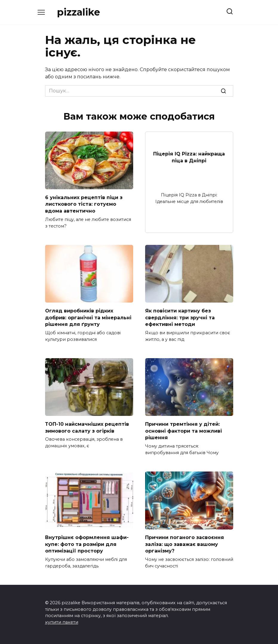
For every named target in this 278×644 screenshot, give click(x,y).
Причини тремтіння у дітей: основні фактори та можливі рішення (183, 430)
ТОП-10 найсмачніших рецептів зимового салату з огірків (87, 426)
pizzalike (79, 12)
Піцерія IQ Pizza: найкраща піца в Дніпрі (189, 157)
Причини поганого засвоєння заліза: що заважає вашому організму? (185, 543)
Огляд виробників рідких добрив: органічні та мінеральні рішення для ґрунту (88, 317)
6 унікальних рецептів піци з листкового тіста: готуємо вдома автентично (84, 204)
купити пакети (62, 621)
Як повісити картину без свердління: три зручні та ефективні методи (180, 317)
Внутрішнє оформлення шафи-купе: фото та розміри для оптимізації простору (87, 543)
